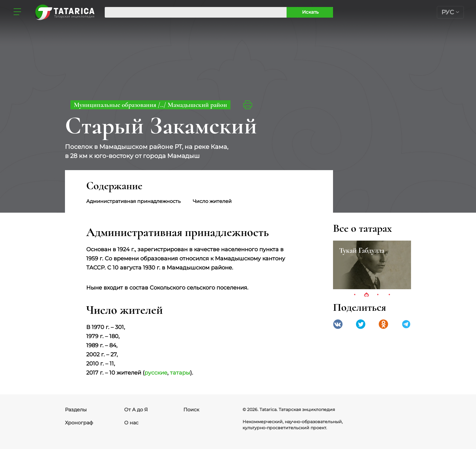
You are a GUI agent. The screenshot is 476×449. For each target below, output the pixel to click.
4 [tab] (389, 295)
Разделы (76, 410)
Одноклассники (383, 324)
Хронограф (79, 423)
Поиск (191, 410)
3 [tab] (378, 295)
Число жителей (212, 201)
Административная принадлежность (133, 201)
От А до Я (136, 410)
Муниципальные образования (116, 105)
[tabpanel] (372, 265)
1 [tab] (355, 295)
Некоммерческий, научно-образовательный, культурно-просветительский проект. (293, 425)
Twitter (361, 324)
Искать (310, 12)
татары (180, 373)
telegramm (406, 324)
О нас (131, 423)
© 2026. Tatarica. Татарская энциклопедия (289, 410)
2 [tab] (366, 295)
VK (338, 324)
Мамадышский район (197, 105)
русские (156, 373)
